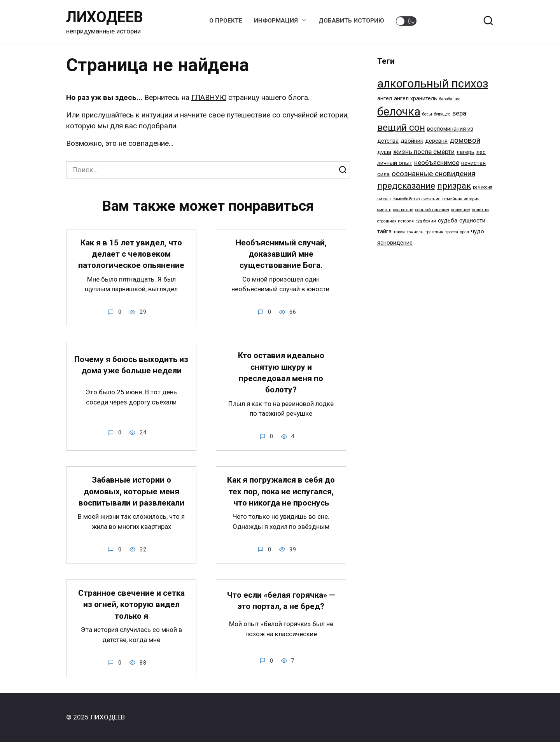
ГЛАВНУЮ (209, 97)
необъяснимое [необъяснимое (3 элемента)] (437, 163)
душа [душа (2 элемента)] (384, 152)
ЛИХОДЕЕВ (105, 17)
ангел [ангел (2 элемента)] (385, 99)
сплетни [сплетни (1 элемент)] (480, 210)
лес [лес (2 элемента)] (481, 152)
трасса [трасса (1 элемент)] (452, 232)
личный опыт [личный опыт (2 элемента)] (395, 163)
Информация (276, 21)
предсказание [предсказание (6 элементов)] (406, 185)
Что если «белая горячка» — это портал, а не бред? (281, 601)
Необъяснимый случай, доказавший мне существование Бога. (281, 254)
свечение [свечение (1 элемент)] (431, 199)
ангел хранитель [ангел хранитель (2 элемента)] (416, 99)
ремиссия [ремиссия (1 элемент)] (483, 187)
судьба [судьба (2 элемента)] (448, 221)
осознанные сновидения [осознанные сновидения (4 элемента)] (433, 174)
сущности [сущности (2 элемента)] (472, 221)
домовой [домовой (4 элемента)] (465, 140)
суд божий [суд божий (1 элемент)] (426, 221)
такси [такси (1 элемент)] (399, 232)
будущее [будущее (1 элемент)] (442, 114)
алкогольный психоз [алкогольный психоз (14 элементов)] (433, 84)
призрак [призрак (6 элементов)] (454, 185)
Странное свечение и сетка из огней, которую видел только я (131, 605)
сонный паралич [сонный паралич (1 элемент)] (432, 210)
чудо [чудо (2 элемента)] (478, 232)
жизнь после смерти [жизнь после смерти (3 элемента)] (424, 152)
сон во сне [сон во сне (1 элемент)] (403, 210)
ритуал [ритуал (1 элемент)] (384, 199)
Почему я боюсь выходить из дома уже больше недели (131, 365)
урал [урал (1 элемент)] (465, 232)
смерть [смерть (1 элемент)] (384, 210)
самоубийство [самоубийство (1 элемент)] (406, 199)
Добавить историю (351, 21)
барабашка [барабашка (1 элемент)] (450, 99)
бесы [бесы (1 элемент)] (427, 114)
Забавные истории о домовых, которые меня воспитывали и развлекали (131, 492)
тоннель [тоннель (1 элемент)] (415, 232)
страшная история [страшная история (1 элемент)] (395, 221)
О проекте (226, 21)
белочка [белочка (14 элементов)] (399, 112)
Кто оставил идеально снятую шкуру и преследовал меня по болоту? (281, 373)
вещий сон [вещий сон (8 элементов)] (401, 127)
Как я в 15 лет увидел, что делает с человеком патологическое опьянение (131, 254)
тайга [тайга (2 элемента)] (384, 232)
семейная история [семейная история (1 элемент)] (461, 199)
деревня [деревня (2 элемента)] (436, 141)
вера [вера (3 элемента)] (459, 113)
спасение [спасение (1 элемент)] (461, 210)
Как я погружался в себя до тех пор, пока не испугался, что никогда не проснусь (281, 492)
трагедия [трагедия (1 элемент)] (434, 232)
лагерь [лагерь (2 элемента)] (465, 152)
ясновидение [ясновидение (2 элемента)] (395, 243)
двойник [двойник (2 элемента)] (412, 141)
